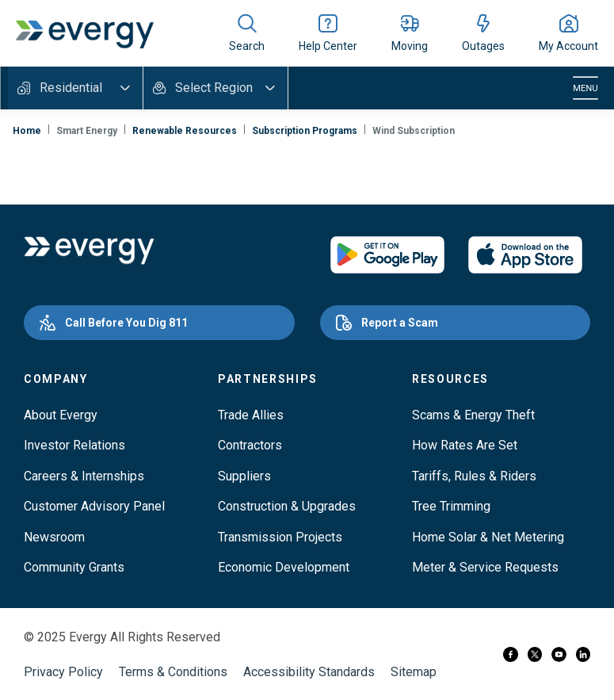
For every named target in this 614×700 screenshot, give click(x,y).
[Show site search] (247, 33)
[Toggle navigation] (585, 88)
